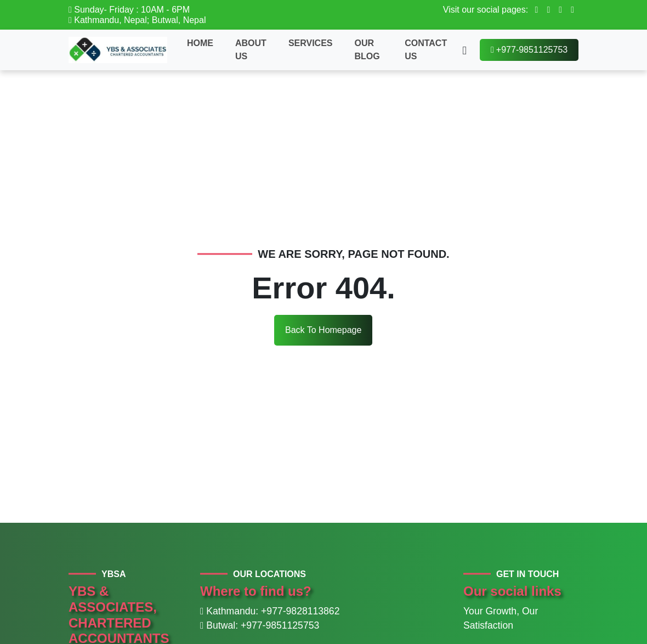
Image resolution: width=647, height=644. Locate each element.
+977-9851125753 (529, 50)
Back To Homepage (323, 330)
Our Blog (367, 50)
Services (311, 43)
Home (200, 43)
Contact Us (426, 50)
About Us (251, 50)
